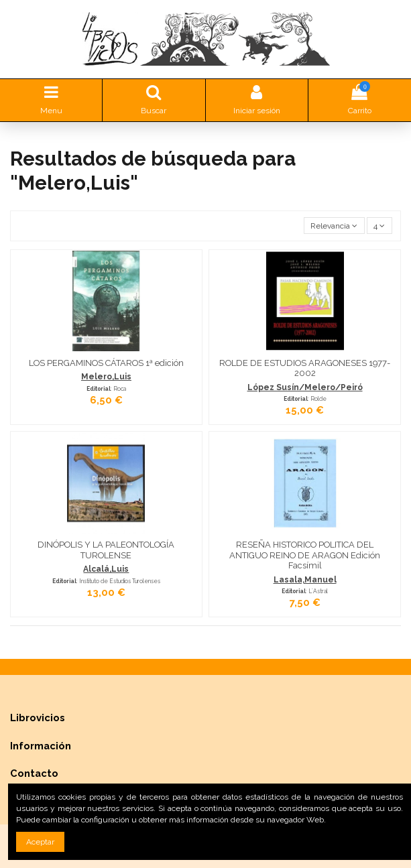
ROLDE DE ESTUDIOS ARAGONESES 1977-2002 (305, 368)
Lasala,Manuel (305, 580)
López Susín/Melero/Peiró (305, 387)
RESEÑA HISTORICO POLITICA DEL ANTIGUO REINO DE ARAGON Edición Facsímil (305, 555)
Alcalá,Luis (106, 569)
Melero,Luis (106, 377)
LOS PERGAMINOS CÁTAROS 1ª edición (106, 363)
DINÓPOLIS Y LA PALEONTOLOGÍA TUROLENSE (106, 550)
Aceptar (40, 842)
